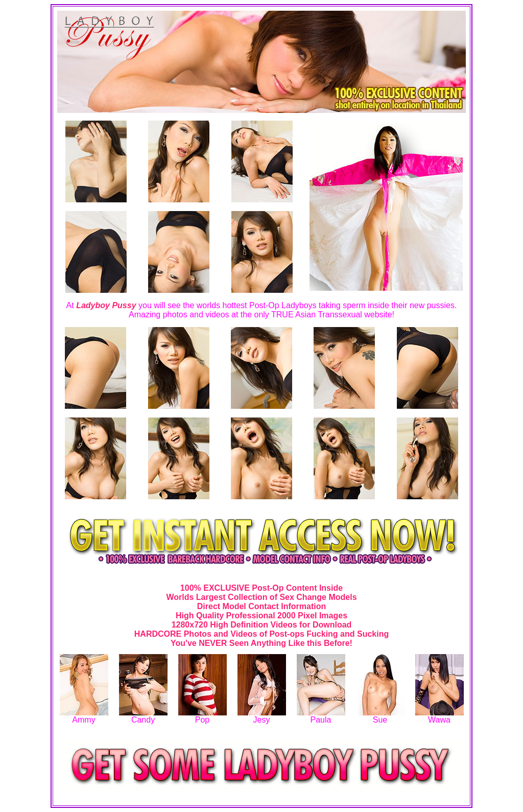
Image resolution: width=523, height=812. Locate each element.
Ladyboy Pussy (106, 305)
